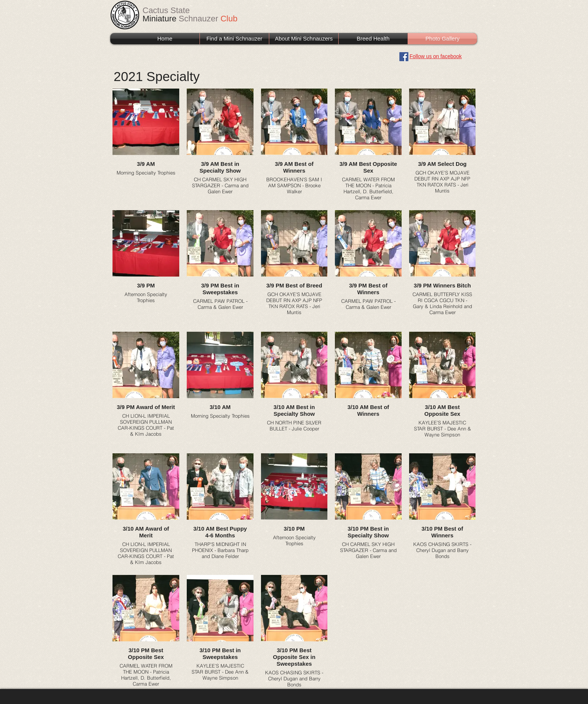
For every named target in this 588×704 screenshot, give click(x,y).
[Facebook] (404, 57)
